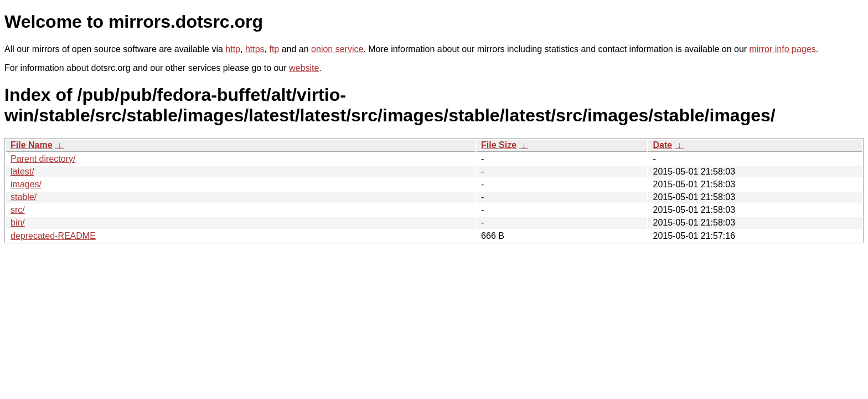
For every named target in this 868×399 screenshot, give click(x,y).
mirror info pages (783, 49)
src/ (18, 210)
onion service (337, 49)
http (233, 49)
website (304, 68)
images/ (26, 184)
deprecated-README (53, 236)
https (255, 49)
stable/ (24, 197)
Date (662, 145)
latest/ (22, 172)
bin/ (18, 222)
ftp (274, 49)
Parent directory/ (43, 159)
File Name (32, 145)
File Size (499, 145)
